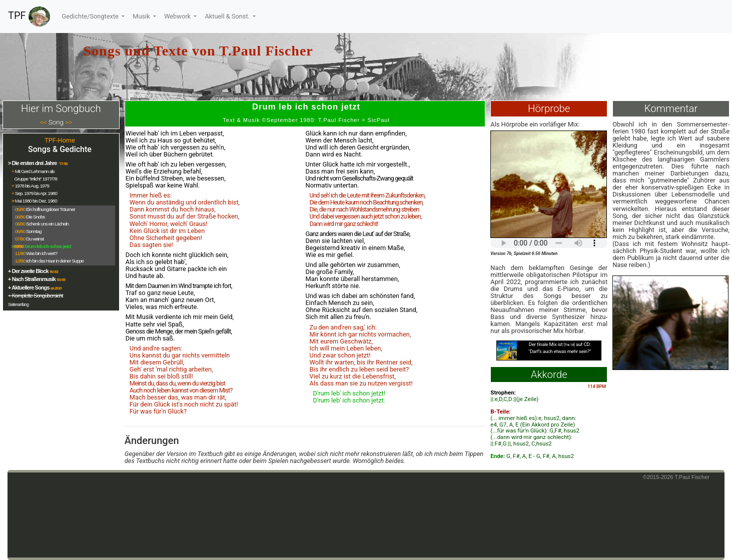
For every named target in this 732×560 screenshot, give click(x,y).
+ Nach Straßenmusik (32, 279)
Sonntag (34, 231)
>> (69, 122)
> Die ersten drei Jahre (33, 163)
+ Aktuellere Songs (29, 287)
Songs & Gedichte (60, 149)
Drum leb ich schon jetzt (48, 246)
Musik (142, 16)
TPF (29, 16)
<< (44, 122)
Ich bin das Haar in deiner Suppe (55, 261)
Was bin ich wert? (42, 253)
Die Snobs (35, 217)
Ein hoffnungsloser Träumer (51, 209)
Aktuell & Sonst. (228, 16)
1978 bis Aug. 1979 (32, 186)
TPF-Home (60, 140)
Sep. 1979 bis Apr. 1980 (36, 193)
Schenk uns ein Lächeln (47, 224)
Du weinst (35, 239)
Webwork (178, 16)
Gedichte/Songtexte (91, 16)
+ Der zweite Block (28, 271)
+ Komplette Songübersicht (36, 295)
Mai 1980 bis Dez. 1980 (36, 201)
